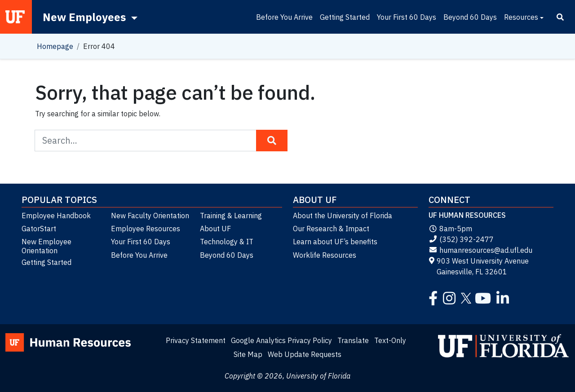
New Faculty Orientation (150, 216)
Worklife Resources (325, 255)
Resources (521, 17)
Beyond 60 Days (470, 17)
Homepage (55, 46)
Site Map (248, 354)
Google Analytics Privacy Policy (281, 340)
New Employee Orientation (46, 246)
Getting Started (345, 17)
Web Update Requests (305, 354)
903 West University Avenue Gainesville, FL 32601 (479, 266)
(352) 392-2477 (461, 239)
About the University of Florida (343, 216)
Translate (353, 340)
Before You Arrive (284, 17)
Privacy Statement (196, 340)
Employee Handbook (56, 216)
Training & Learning (231, 216)
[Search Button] (272, 141)
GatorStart (39, 229)
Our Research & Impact (331, 229)
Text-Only (390, 340)
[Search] (560, 17)
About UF (215, 229)
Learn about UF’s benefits (335, 242)
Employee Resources (146, 229)
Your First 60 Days (407, 17)
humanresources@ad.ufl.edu (480, 250)
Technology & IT (227, 242)
